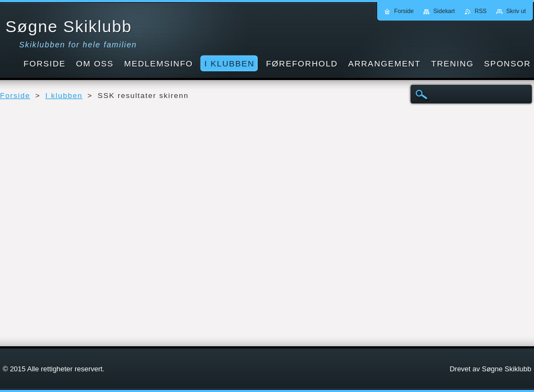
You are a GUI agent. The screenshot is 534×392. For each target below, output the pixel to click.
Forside (15, 96)
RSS (481, 11)
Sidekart (444, 11)
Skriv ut (516, 11)
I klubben (64, 96)
